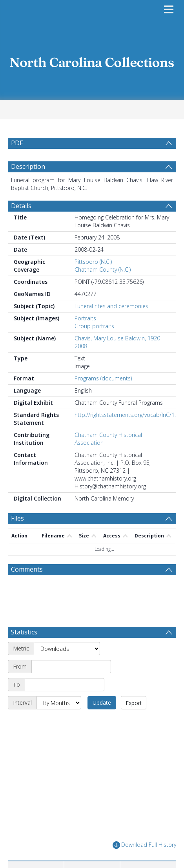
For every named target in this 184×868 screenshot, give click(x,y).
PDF (17, 143)
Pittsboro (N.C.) (93, 262)
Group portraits (94, 326)
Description (28, 166)
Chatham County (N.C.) (103, 270)
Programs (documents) (103, 378)
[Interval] (59, 703)
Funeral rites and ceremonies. (112, 306)
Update (102, 703)
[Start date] (71, 667)
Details (21, 206)
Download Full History (144, 845)
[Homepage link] (92, 60)
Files (17, 518)
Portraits (85, 318)
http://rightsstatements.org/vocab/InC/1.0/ (128, 415)
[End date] (65, 685)
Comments (27, 569)
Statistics (24, 632)
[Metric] (67, 649)
